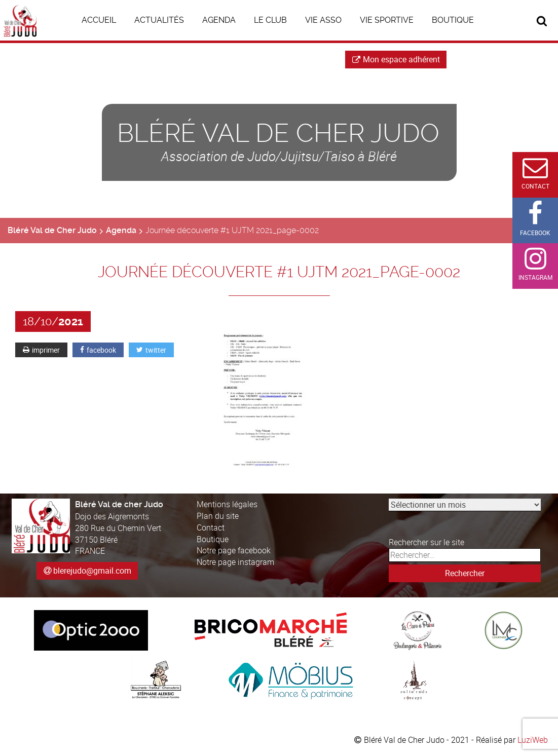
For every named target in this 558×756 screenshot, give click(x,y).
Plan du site (218, 516)
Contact (211, 527)
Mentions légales (227, 504)
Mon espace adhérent (396, 59)
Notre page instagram (235, 562)
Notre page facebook (234, 550)
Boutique (213, 539)
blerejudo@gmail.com (92, 571)
